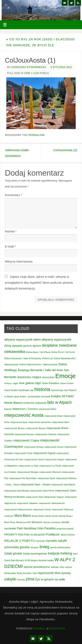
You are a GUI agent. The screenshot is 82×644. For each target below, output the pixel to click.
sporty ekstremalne (60, 547)
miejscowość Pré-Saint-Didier (23, 478)
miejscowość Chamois (46, 434)
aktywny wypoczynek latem (23, 340)
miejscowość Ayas (19, 422)
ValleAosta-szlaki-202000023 (17, 153)
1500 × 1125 (32, 73)
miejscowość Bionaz (15, 428)
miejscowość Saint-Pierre (42, 491)
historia (42, 389)
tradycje (54, 553)
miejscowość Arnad (53, 416)
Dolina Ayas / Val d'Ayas (38, 352)
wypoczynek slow (49, 573)
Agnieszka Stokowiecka (29, 67)
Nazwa (11, 231)
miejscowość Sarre (35, 497)
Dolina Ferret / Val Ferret (63, 352)
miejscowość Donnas (34, 447)
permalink (37, 135)
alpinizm (37, 346)
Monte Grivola (52, 516)
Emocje (65, 376)
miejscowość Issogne (54, 460)
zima (30, 579)
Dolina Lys (48, 358)
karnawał (46, 396)
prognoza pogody (65, 529)
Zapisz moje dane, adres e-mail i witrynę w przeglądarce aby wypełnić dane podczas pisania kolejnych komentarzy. (39, 282)
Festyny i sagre (11, 383)
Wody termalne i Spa (27, 573)
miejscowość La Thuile (50, 466)
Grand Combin (67, 383)
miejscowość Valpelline (27, 503)
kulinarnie (41, 403)
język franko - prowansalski (27, 396)
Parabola (40, 629)
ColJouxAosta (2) (65, 150)
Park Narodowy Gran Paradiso (36, 528)
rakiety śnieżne (67, 535)
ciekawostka (15, 352)
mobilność (9, 516)
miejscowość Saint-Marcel (63, 485)
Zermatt (21, 580)
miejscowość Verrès (42, 510)
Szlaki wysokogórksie (35, 554)
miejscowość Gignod (44, 453)
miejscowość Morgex (28, 472)
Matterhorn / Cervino (25, 409)
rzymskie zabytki (56, 541)
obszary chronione (52, 522)
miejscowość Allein (47, 409)
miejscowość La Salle (29, 466)
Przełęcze (53, 534)
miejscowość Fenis (23, 453)
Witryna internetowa (19, 261)
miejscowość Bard (60, 422)
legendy (8, 409)
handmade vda (26, 390)
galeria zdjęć (33, 383)
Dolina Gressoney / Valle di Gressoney (23, 358)
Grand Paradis (11, 390)
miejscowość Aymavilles (40, 422)
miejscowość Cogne (26, 440)
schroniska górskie (17, 547)
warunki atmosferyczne (37, 567)
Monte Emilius (38, 516)
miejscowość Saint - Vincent (35, 485)
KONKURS (29, 403)
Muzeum (37, 522)
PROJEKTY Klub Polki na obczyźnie (24, 535)
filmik (22, 383)
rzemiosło (40, 541)
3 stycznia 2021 (61, 67)
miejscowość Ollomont (50, 472)
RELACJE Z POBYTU (20, 541)
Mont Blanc (23, 516)
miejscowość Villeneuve (63, 510)
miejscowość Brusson (24, 434)
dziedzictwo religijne (29, 377)
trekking (66, 553)
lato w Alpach (60, 402)
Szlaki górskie (13, 553)
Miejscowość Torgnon (54, 497)
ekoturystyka (48, 377)
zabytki (10, 579)
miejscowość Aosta (24, 415)
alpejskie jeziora (22, 346)
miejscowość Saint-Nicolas (17, 491)
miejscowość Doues (54, 447)
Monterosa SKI (24, 522)
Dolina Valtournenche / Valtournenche (39, 364)
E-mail (10, 246)
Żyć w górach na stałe (50, 579)
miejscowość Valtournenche (18, 509)
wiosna (69, 567)
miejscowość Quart (46, 478)
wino (62, 567)
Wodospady (10, 573)
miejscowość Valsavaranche (52, 503)
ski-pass (35, 547)
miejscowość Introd (34, 459)
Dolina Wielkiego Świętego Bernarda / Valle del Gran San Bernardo (37, 371)
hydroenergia (57, 390)
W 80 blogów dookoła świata (39, 560)
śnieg (44, 547)
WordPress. (58, 629)
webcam (55, 567)
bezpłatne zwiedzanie (59, 345)
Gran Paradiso (51, 383)
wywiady (66, 573)
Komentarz (13, 195)
